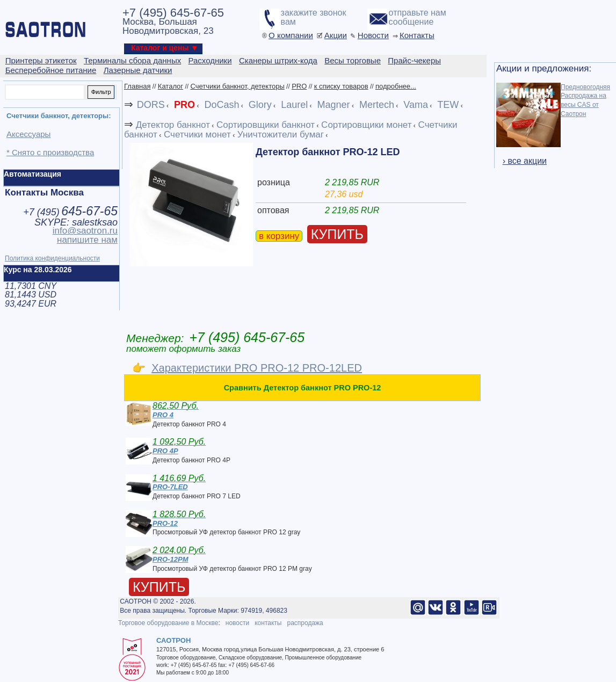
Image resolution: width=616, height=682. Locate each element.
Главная (137, 86)
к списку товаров (341, 86)
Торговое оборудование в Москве (168, 623)
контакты (268, 623)
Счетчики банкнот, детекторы (237, 86)
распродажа (305, 623)
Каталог (171, 86)
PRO (299, 86)
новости (237, 623)
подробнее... (396, 86)
